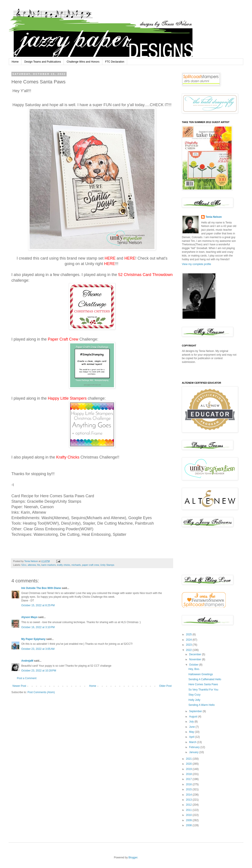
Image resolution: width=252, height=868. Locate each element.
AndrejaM (27, 661)
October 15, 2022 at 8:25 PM (38, 605)
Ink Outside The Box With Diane (41, 588)
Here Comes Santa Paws (203, 684)
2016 (189, 784)
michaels (76, 565)
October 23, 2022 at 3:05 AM (38, 649)
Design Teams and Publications (43, 62)
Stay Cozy (194, 695)
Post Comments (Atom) (41, 692)
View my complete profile (196, 264)
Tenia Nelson (214, 217)
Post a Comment (27, 678)
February (195, 747)
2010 (189, 815)
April (192, 737)
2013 (189, 800)
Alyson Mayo (29, 617)
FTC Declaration (115, 62)
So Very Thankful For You (203, 690)
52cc (24, 565)
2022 (189, 650)
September (196, 711)
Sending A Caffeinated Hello (205, 679)
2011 (189, 810)
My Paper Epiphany (33, 639)
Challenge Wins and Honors (83, 62)
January (194, 752)
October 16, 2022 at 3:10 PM (38, 627)
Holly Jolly (194, 700)
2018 (189, 774)
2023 (189, 645)
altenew (32, 565)
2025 (189, 634)
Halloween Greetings (201, 674)
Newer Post (19, 686)
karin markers (49, 565)
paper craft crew (91, 565)
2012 (189, 805)
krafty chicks (63, 565)
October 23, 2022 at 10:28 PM (39, 671)
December (196, 654)
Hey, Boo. (194, 669)
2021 (189, 759)
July (192, 722)
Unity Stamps (107, 565)
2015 (189, 789)
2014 (189, 795)
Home (15, 62)
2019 (189, 769)
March (193, 742)
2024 (189, 640)
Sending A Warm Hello (202, 705)
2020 (189, 764)
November (196, 659)
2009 (189, 820)
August (194, 717)
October (194, 665)
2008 (189, 825)
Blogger (133, 857)
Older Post (165, 686)
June (192, 727)
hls (39, 565)
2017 (189, 779)
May (192, 732)
